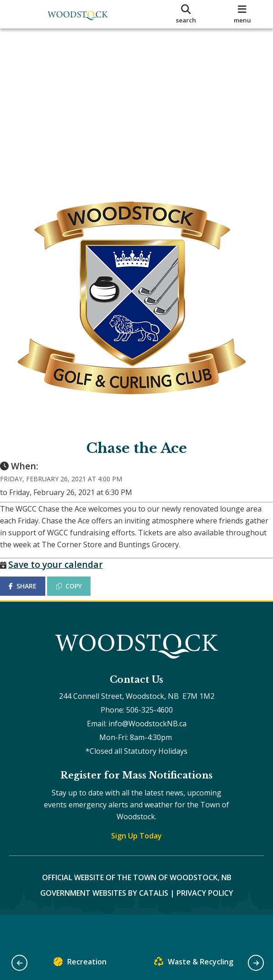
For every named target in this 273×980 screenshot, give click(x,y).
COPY (78, 595)
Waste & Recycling (194, 964)
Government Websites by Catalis (104, 911)
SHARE (32, 595)
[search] (186, 14)
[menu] (242, 14)
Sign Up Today (136, 854)
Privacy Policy (205, 911)
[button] (19, 963)
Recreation (80, 964)
